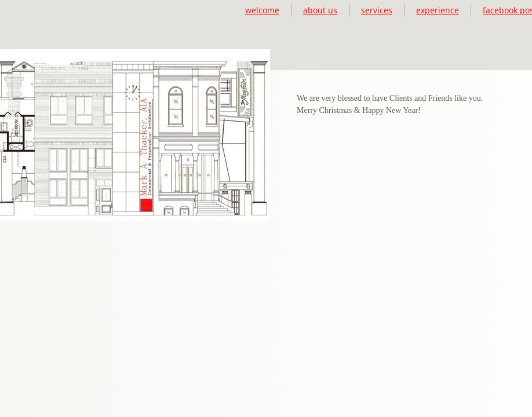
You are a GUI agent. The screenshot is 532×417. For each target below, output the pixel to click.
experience (438, 10)
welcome (262, 10)
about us (320, 10)
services (377, 10)
